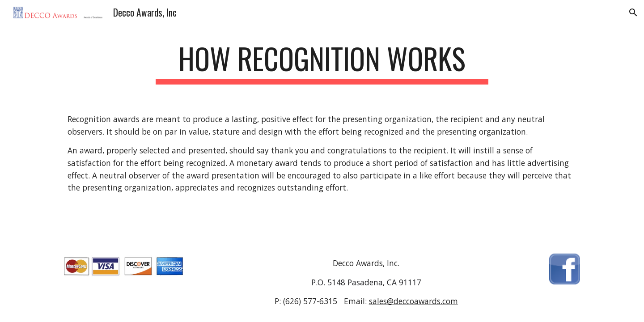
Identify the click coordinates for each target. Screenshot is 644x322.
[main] (322, 63)
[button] (633, 13)
